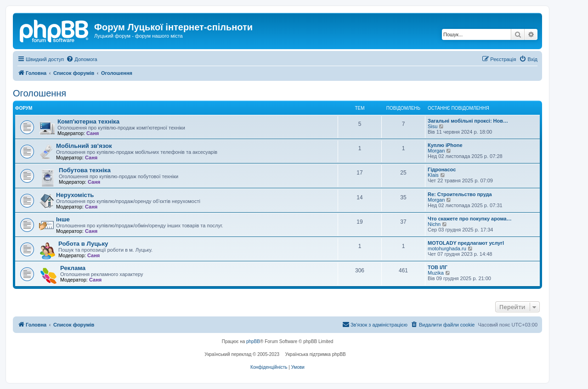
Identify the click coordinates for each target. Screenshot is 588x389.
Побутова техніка (85, 170)
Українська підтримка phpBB (316, 354)
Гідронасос (442, 169)
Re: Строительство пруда (460, 194)
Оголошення (40, 93)
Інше (63, 219)
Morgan (436, 151)
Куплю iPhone (445, 145)
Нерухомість (75, 195)
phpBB (253, 341)
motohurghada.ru (447, 248)
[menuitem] (82, 59)
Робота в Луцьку (83, 244)
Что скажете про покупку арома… (470, 219)
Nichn (434, 224)
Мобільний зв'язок (84, 146)
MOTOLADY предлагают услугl (466, 243)
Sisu (433, 126)
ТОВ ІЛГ (438, 267)
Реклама (73, 268)
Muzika (436, 273)
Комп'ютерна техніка (88, 121)
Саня (93, 133)
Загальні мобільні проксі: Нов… (468, 121)
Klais (433, 175)
